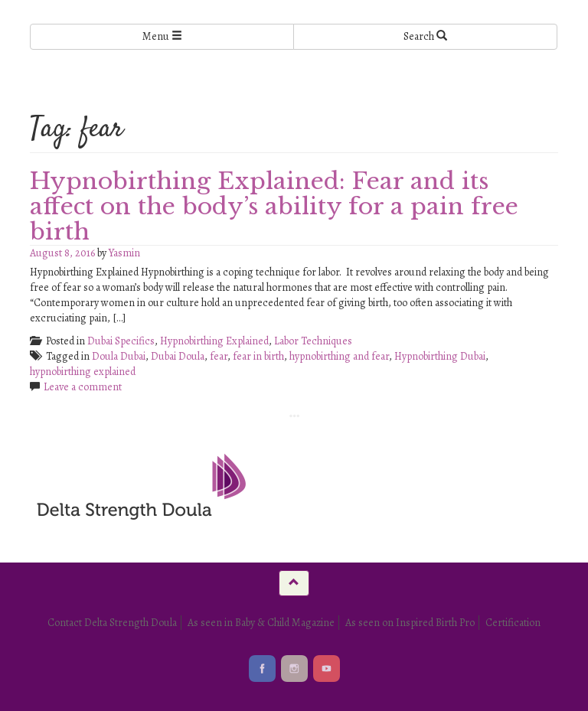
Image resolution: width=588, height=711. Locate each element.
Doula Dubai (119, 356)
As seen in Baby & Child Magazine (261, 623)
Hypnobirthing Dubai (440, 356)
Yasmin (124, 253)
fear (219, 356)
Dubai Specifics (121, 341)
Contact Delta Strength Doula (112, 623)
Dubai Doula (178, 356)
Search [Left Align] (425, 36)
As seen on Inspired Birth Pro (410, 623)
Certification (513, 623)
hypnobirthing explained (83, 372)
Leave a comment (83, 387)
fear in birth (258, 356)
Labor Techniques (313, 341)
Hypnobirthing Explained (214, 341)
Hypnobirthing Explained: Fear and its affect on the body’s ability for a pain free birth (274, 206)
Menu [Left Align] (162, 36)
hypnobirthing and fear (339, 356)
